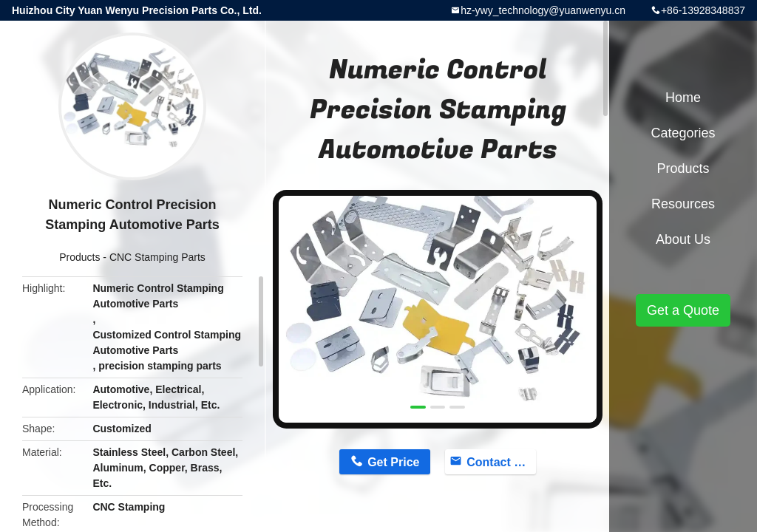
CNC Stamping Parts (157, 257)
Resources (683, 204)
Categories (683, 133)
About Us (683, 239)
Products (79, 257)
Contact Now (501, 462)
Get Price (393, 462)
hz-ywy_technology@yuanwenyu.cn (543, 10)
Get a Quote (683, 310)
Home (683, 98)
